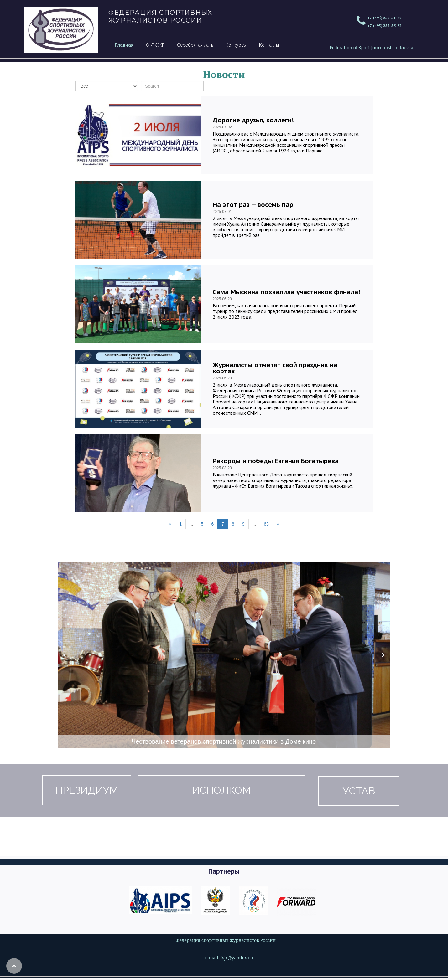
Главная (124, 45)
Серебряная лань (195, 45)
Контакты (269, 45)
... (191, 524)
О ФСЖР (155, 45)
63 (266, 524)
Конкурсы (236, 45)
